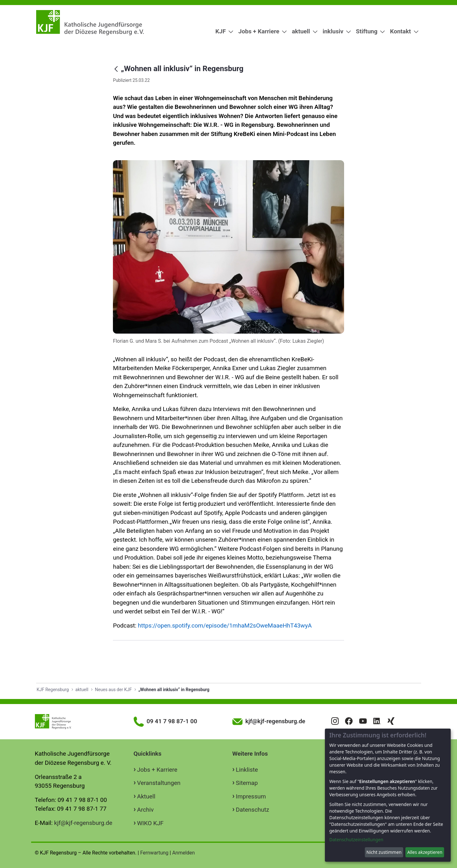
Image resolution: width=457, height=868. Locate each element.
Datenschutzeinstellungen (356, 840)
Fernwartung (154, 853)
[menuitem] (222, 32)
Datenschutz (253, 810)
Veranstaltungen (159, 783)
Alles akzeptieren (425, 852)
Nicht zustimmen (384, 852)
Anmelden (183, 853)
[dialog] (388, 795)
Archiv (145, 810)
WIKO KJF (150, 823)
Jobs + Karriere (157, 770)
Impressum (251, 796)
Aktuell (146, 796)
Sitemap (247, 783)
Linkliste (247, 770)
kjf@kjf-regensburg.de (83, 823)
